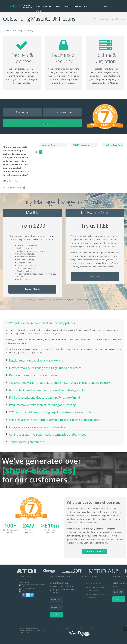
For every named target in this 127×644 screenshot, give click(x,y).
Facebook (24, 595)
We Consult (74, 629)
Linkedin (32, 595)
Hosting (78, 6)
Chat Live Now (22, 112)
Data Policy (91, 629)
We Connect (82, 629)
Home (38, 6)
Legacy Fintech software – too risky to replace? (98, 589)
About (39, 11)
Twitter (28, 595)
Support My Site (32, 289)
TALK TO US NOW (95, 551)
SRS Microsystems (81, 145)
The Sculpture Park (113, 145)
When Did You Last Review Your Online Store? (99, 596)
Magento (48, 6)
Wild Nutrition (48, 145)
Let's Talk (95, 276)
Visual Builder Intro (95, 583)
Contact (105, 6)
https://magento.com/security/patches (47, 333)
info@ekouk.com (27, 591)
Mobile (68, 6)
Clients (88, 6)
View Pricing (43, 123)
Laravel (59, 6)
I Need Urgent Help (62, 112)
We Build (66, 629)
